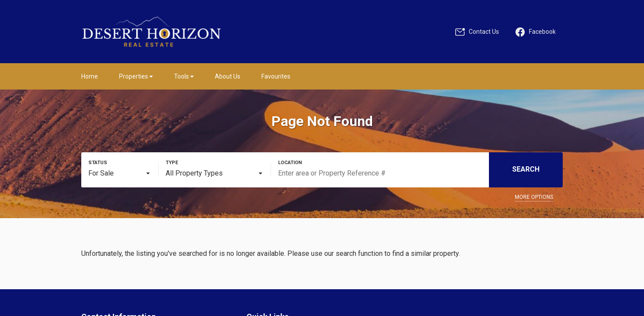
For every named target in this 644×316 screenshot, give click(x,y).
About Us (228, 76)
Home (90, 76)
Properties (136, 76)
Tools (184, 76)
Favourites (276, 76)
